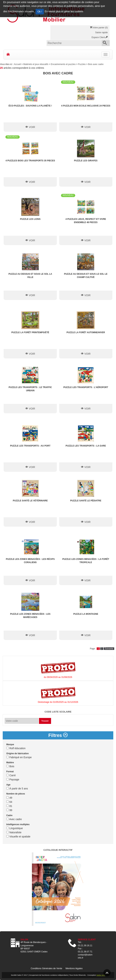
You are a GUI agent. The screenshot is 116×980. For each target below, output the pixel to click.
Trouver (45, 721)
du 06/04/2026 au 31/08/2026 (58, 677)
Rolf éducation (16, 748)
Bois (10, 766)
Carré (11, 775)
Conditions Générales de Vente (46, 968)
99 (9, 810)
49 (9, 798)
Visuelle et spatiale (18, 837)
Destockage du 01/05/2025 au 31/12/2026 (58, 702)
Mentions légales (74, 968)
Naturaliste (14, 832)
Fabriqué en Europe (19, 757)
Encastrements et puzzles (64, 64)
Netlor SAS (101, 975)
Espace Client (100, 37)
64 (9, 802)
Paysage (13, 779)
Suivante (109, 649)
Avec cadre (14, 819)
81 (9, 806)
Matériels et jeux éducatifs (36, 64)
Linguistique (15, 828)
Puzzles (82, 64)
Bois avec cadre (96, 64)
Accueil (18, 64)
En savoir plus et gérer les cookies (64, 11)
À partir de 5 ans (17, 789)
